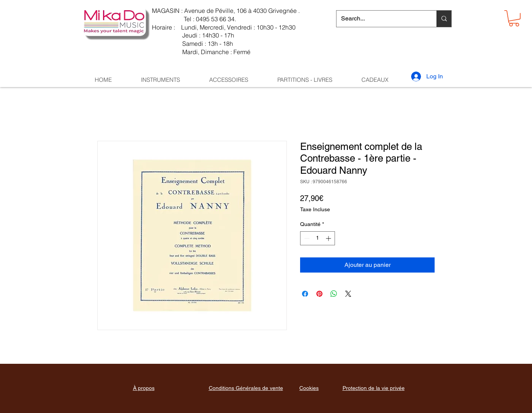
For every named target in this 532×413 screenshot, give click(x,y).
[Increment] (329, 238)
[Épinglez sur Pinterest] (319, 294)
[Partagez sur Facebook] (305, 294)
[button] (514, 18)
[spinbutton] (318, 238)
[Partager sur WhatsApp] (334, 294)
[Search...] (381, 19)
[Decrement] (306, 238)
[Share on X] (348, 294)
